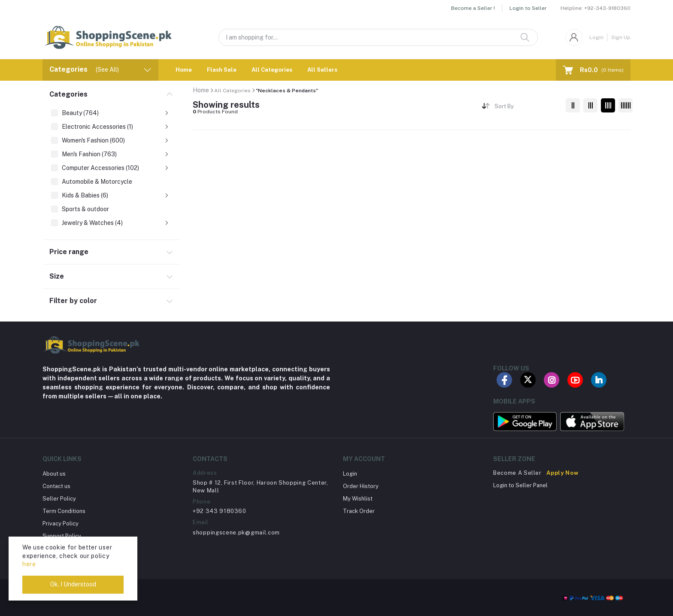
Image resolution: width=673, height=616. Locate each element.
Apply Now (562, 473)
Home (184, 70)
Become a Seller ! (473, 8)
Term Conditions (64, 511)
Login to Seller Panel (520, 485)
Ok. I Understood (73, 584)
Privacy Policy (61, 523)
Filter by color (73, 301)
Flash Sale (222, 70)
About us (54, 474)
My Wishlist (358, 499)
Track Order (359, 511)
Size (57, 276)
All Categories (272, 70)
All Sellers (322, 70)
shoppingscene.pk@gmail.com (236, 533)
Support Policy (62, 536)
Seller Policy (59, 499)
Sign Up (621, 37)
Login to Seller (528, 8)
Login (596, 37)
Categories (68, 94)
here (29, 564)
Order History (361, 486)
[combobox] (527, 108)
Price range (69, 252)
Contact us (56, 486)
